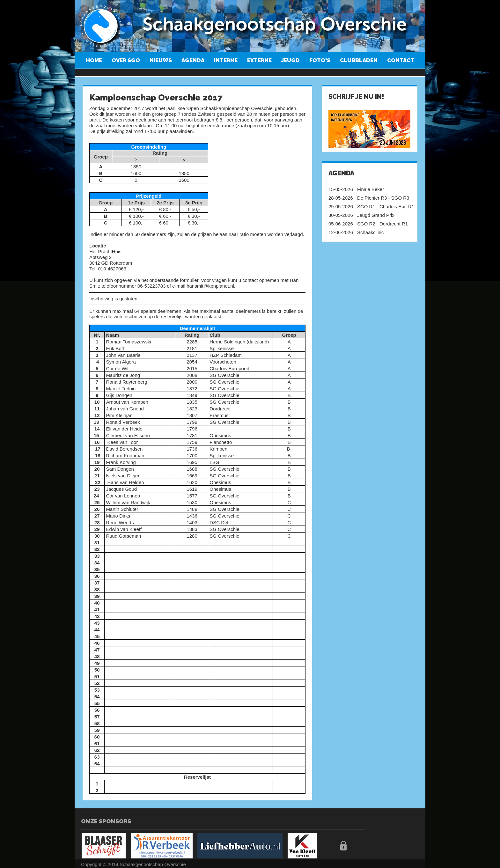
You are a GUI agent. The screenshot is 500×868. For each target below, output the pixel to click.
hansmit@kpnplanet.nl (210, 286)
